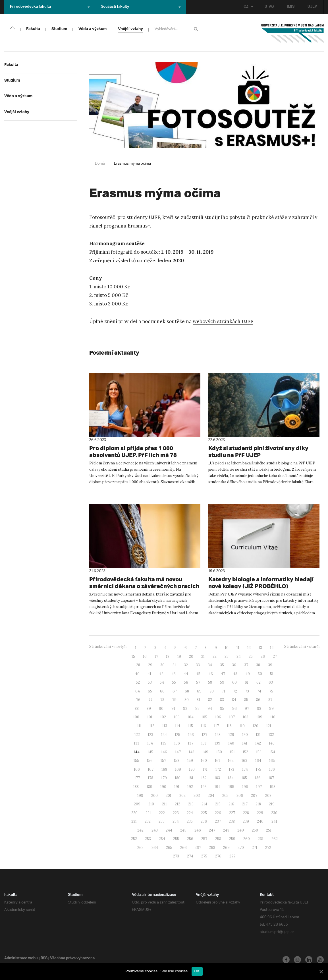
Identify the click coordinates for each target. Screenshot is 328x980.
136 (177, 743)
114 (178, 726)
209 (137, 804)
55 (174, 682)
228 (246, 813)
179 (164, 778)
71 (223, 691)
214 (204, 804)
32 (186, 665)
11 (238, 647)
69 (199, 691)
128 (218, 734)
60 (234, 682)
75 (271, 691)
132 (271, 734)
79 (174, 699)
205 (225, 795)
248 (226, 830)
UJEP (312, 7)
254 (162, 839)
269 (226, 847)
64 (138, 691)
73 (247, 691)
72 (235, 691)
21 (203, 656)
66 (162, 691)
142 (258, 743)
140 (231, 743)
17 (156, 656)
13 (260, 647)
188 (136, 786)
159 (190, 760)
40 (137, 674)
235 (190, 821)
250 (255, 830)
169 (178, 769)
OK (197, 971)
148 (192, 752)
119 (242, 726)
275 (204, 856)
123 (150, 734)
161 (217, 760)
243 (155, 830)
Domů (100, 163)
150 (219, 752)
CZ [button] (247, 7)
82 (210, 699)
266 (183, 847)
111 (139, 726)
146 (164, 752)
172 (218, 769)
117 (216, 726)
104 (191, 717)
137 (191, 743)
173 (232, 769)
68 (187, 691)
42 (161, 674)
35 (222, 665)
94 (210, 708)
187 (271, 778)
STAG (268, 7)
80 (187, 699)
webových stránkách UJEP (223, 321)
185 (244, 778)
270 (241, 847)
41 (149, 674)
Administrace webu (21, 958)
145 (150, 752)
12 (249, 647)
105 (204, 717)
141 (245, 743)
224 (190, 813)
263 (140, 847)
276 (218, 856)
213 (191, 804)
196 (245, 786)
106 (218, 717)
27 (275, 656)
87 (270, 699)
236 (204, 821)
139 (217, 743)
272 (268, 847)
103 (177, 717)
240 (260, 821)
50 (260, 674)
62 (259, 682)
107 (232, 717)
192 (190, 786)
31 (174, 665)
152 (245, 752)
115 (191, 726)
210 (151, 804)
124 (164, 734)
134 (150, 743)
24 (239, 656)
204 (211, 795)
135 (164, 743)
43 (174, 674)
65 (150, 691)
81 (198, 699)
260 (247, 839)
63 (271, 682)
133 (137, 743)
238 (232, 821)
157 (163, 760)
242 (140, 830)
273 (176, 856)
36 (234, 665)
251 (269, 830)
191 (177, 786)
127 (205, 734)
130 (245, 734)
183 (217, 778)
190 (163, 786)
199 (140, 795)
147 (178, 752)
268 (212, 847)
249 (241, 830)
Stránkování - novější (108, 646)
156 (150, 760)
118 (229, 726)
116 (204, 726)
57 (198, 682)
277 (232, 856)
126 (191, 734)
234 (176, 821)
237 (218, 821)
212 (178, 804)
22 (215, 656)
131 (258, 734)
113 (165, 726)
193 (204, 786)
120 (256, 726)
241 (274, 821)
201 (169, 795)
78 (162, 699)
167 (151, 769)
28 (138, 665)
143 (272, 743)
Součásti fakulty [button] (141, 7)
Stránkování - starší (302, 646)
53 (150, 682)
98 (259, 708)
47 (223, 674)
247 (212, 830)
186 (258, 778)
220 (134, 813)
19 (179, 656)
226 (218, 813)
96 (234, 708)
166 (137, 769)
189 (150, 786)
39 (270, 665)
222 (162, 813)
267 (198, 847)
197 (259, 786)
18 (168, 656)
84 (234, 699)
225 (204, 813)
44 (186, 674)
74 (259, 691)
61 (247, 682)
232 (148, 821)
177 (137, 778)
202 (182, 795)
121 (269, 726)
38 (258, 665)
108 (246, 717)
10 (227, 647)
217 (245, 804)
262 (275, 839)
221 (148, 813)
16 (145, 656)
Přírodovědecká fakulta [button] (50, 7)
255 (176, 839)
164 (258, 760)
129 (231, 734)
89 (149, 708)
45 (198, 674)
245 (183, 830)
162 (231, 760)
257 (204, 839)
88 (137, 708)
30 (162, 665)
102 (163, 717)
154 (272, 752)
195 (231, 786)
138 (204, 743)
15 (133, 656)
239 (246, 821)
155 (136, 760)
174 (245, 769)
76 (138, 699)
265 (169, 847)
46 (211, 674)
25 (251, 656)
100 (136, 717)
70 (212, 691)
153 (259, 752)
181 (191, 778)
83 (222, 699)
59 (222, 682)
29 (150, 665)
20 (191, 656)
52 (138, 682)
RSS (45, 958)
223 (176, 813)
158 (177, 760)
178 (150, 778)
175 (259, 769)
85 (246, 699)
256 (190, 839)
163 (244, 760)
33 (198, 665)
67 (175, 691)
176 (272, 769)
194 (218, 786)
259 (232, 839)
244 (169, 830)
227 (232, 813)
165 (272, 760)
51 (272, 674)
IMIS (290, 7)
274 (190, 856)
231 (134, 821)
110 (273, 717)
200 (154, 795)
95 (222, 708)
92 (185, 708)
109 (259, 717)
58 (210, 682)
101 (150, 717)
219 (272, 804)
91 (173, 708)
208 (268, 795)
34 (210, 665)
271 (255, 847)
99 (271, 708)
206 (240, 795)
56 (186, 682)
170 (192, 769)
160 (204, 760)
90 (161, 708)
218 (258, 804)
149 (205, 752)
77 (150, 699)
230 (274, 813)
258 (218, 839)
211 (164, 804)
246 (198, 830)
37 (246, 665)
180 (178, 778)
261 (261, 839)
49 (248, 674)
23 (227, 656)
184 (231, 778)
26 (263, 656)
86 (258, 699)
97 (247, 708)
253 (148, 839)
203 (197, 795)
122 (137, 734)
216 (231, 804)
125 (178, 734)
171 (205, 769)
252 (134, 839)
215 (218, 804)
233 (162, 821)
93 (197, 708)
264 (155, 847)
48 (235, 674)
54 (162, 682)
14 (272, 647)
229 (260, 813)
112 (152, 726)
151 (232, 752)
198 (273, 786)
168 (164, 769)
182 (204, 778)
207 (254, 795)
